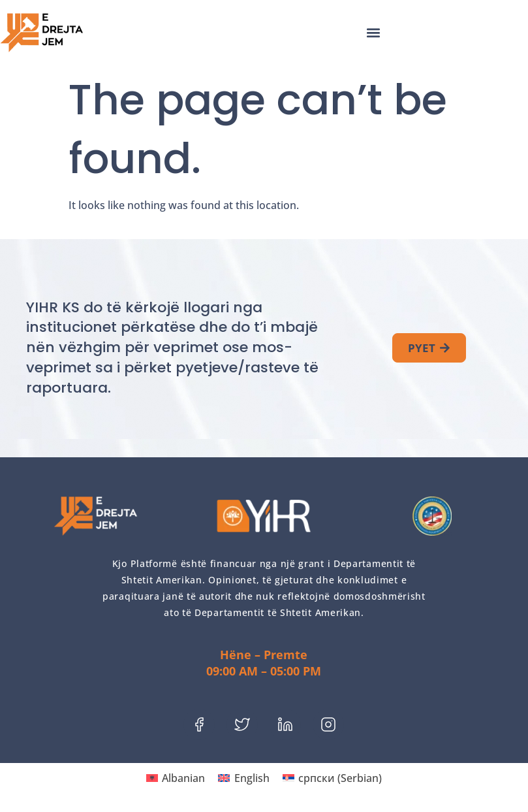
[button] (374, 33)
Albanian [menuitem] (183, 778)
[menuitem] (176, 778)
